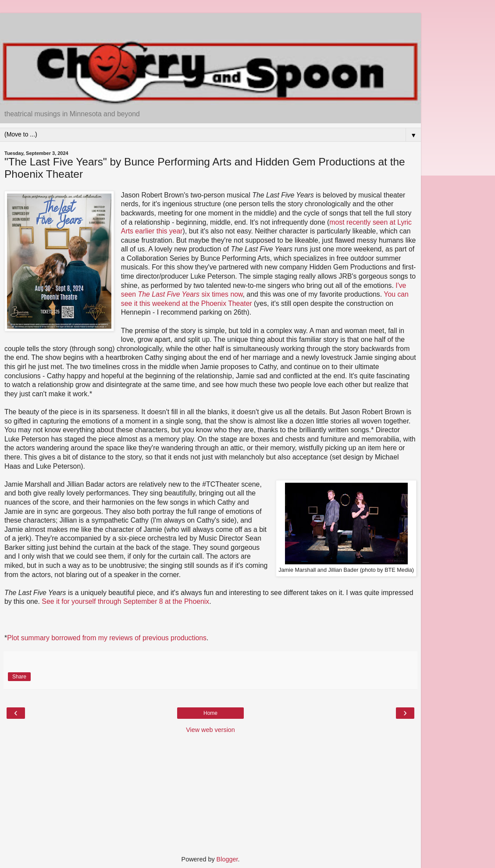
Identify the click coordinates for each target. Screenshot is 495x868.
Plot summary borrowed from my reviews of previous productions (107, 638)
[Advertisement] (210, 24)
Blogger (227, 859)
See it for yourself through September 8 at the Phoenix (125, 601)
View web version (210, 730)
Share (19, 677)
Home (210, 713)
